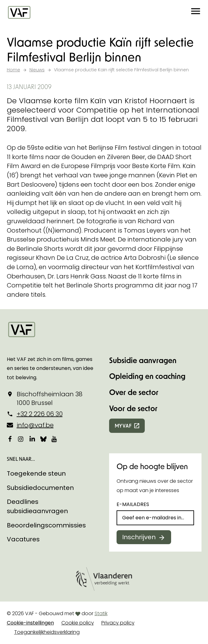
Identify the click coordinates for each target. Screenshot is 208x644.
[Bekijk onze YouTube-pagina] (55, 439)
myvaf (123, 426)
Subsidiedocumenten (40, 488)
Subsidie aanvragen (143, 360)
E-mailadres (133, 504)
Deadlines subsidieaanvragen (37, 506)
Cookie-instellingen (30, 623)
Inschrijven (139, 537)
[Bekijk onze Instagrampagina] (21, 439)
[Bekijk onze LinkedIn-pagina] (32, 439)
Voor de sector (133, 408)
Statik (101, 613)
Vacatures (23, 539)
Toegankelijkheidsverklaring (47, 632)
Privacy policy (118, 623)
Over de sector (134, 392)
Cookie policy (78, 623)
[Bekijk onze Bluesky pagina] (43, 439)
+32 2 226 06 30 (40, 414)
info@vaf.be (35, 425)
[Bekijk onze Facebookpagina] (10, 439)
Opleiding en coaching (147, 376)
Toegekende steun (36, 473)
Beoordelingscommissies (46, 525)
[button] (196, 12)
